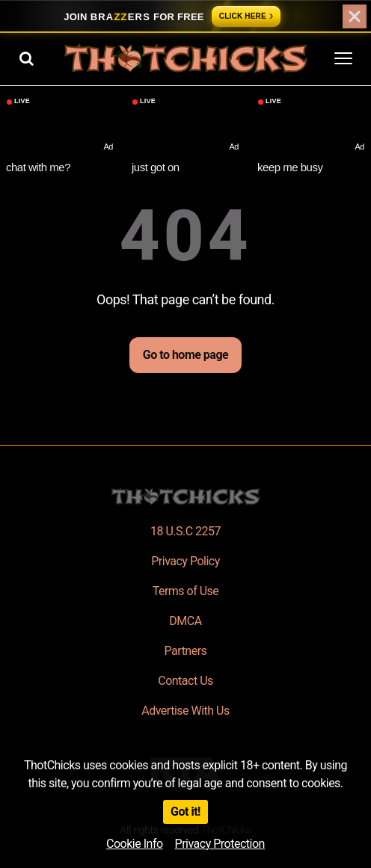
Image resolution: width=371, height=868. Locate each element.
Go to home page (185, 355)
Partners (186, 651)
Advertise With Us (185, 711)
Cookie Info (135, 844)
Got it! (185, 812)
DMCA (185, 621)
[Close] (355, 16)
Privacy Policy (185, 561)
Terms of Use (186, 591)
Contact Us (185, 681)
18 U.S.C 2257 (185, 531)
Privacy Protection (220, 844)
